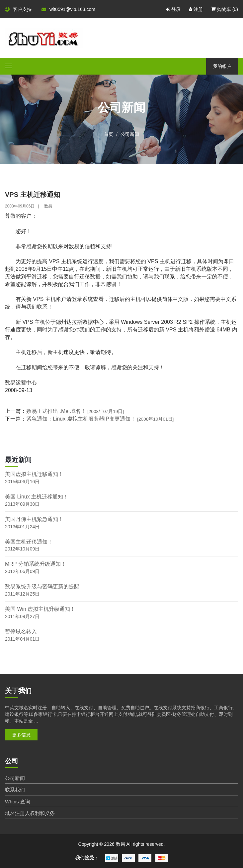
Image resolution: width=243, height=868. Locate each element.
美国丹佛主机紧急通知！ (34, 519)
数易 (48, 206)
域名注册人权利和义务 (30, 813)
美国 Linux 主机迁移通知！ (37, 497)
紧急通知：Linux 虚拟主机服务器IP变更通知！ (100, 419)
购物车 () (225, 9)
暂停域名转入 (21, 632)
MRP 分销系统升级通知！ (36, 564)
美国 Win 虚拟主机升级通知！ (40, 609)
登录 (173, 9)
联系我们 (15, 790)
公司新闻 (130, 134)
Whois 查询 (18, 802)
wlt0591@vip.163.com (68, 9)
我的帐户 (222, 66)
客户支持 (18, 9)
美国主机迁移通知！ (29, 542)
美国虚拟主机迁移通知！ (34, 474)
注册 (196, 9)
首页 (109, 134)
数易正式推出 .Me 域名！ (75, 411)
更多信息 (21, 735)
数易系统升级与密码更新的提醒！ (45, 586)
